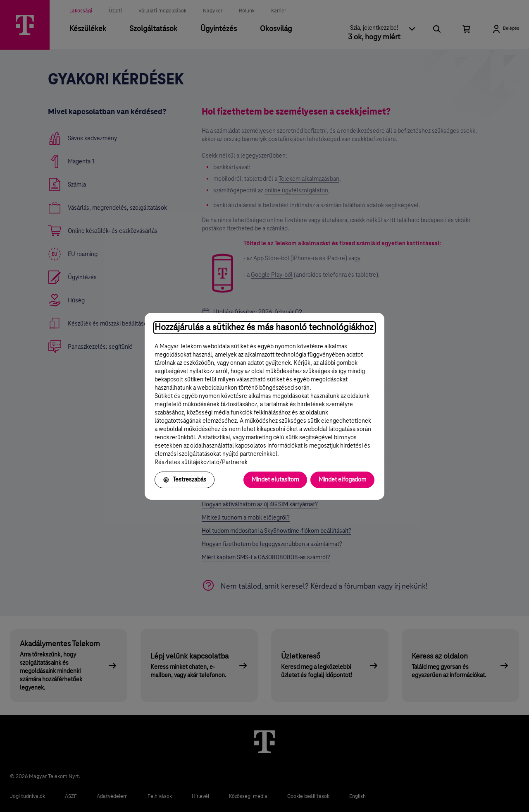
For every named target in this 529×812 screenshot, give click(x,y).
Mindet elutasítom (275, 480)
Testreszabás (185, 480)
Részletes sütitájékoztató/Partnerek (201, 462)
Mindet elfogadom (342, 480)
